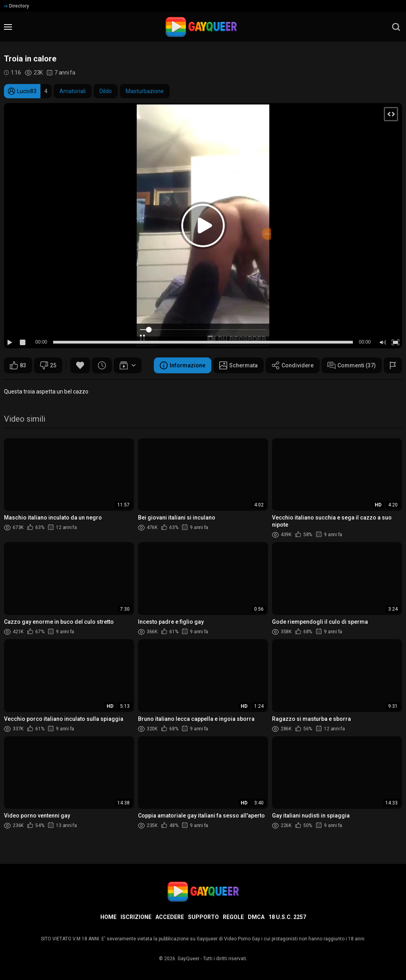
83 (18, 365)
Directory (16, 6)
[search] (396, 27)
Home (108, 917)
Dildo (106, 91)
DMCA (256, 917)
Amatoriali (73, 91)
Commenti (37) (352, 365)
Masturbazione (145, 91)
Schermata (238, 365)
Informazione (183, 365)
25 (48, 365)
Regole (233, 917)
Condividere (293, 365)
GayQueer (189, 959)
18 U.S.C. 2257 (287, 917)
